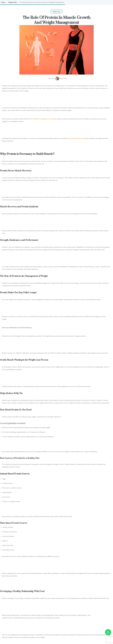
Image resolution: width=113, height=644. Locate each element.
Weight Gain (13, 2)
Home (3, 2)
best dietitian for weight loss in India (42, 118)
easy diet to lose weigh (77, 138)
